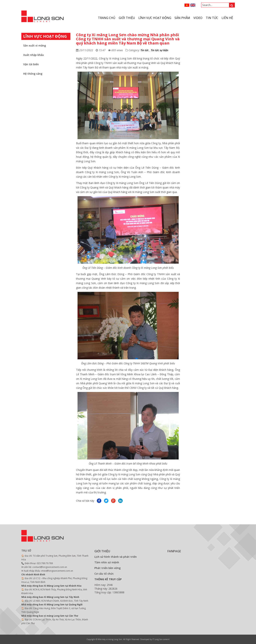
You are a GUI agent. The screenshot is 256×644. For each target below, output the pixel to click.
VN (187, 5)
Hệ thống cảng (33, 74)
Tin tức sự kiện (159, 50)
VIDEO (198, 18)
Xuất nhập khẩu (34, 55)
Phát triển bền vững (107, 568)
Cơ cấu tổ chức (104, 574)
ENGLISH (193, 5)
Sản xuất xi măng (35, 45)
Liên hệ (227, 18)
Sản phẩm (182, 18)
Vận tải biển (31, 64)
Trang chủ (107, 18)
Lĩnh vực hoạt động (155, 18)
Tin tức (212, 18)
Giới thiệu (127, 18)
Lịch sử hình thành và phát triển (116, 557)
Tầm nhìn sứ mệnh (107, 562)
